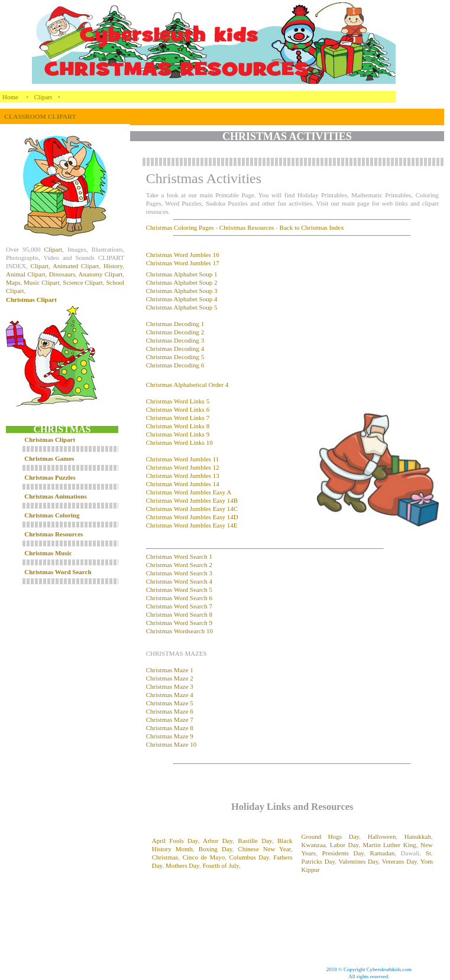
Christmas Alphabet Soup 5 (182, 307)
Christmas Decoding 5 (175, 357)
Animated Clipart (76, 266)
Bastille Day (255, 841)
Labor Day (344, 845)
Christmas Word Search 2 (179, 565)
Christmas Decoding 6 (175, 365)
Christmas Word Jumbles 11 (182, 459)
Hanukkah (418, 836)
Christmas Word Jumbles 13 (183, 476)
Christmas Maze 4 (170, 695)
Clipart (43, 97)
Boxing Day (216, 849)
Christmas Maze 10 (171, 744)
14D (232, 517)
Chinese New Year (264, 849)
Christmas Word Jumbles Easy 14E (192, 525)
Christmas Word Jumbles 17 (183, 263)
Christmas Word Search (58, 572)
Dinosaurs (62, 274)
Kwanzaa (314, 845)
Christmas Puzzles (50, 477)
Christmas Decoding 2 (175, 332)
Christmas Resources (54, 534)
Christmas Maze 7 (170, 719)
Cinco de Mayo (204, 857)
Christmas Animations (55, 496)
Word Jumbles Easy (200, 517)
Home (10, 97)
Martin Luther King (389, 845)
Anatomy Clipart (101, 274)
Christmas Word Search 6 (179, 598)
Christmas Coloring (52, 515)
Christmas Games (49, 458)
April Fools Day (175, 841)
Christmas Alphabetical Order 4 (187, 385)
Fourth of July (221, 865)
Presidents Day (343, 853)
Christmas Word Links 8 (178, 426)
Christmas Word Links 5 (178, 401)
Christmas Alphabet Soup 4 (182, 299)
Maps (13, 282)
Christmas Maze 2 (170, 678)
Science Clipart (83, 282)
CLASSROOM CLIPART (40, 116)
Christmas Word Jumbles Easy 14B (192, 500)
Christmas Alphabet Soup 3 (182, 291)
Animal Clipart (26, 274)
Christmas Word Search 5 (179, 590)
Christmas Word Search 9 (179, 623)
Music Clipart (42, 282)
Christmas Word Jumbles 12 (183, 467)
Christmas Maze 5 (170, 703)
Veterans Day (399, 861)
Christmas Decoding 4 (175, 349)
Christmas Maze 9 (170, 736)
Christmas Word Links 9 (178, 434)
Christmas (160, 509)
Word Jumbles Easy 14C (206, 509)
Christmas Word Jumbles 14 (183, 484)
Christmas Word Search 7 (179, 606)
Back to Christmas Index (312, 227)
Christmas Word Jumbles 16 (183, 255)
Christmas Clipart (31, 299)
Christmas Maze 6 (170, 711)
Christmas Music (48, 553)
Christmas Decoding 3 (175, 340)
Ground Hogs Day (331, 836)
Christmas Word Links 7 (178, 418)
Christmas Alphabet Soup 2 (182, 282)
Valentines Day (358, 861)
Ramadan (383, 853)
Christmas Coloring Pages (180, 227)
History (113, 266)
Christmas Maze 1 (170, 670)
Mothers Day (182, 865)
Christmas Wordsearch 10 (179, 631)
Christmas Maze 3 (170, 686)
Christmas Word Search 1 (179, 556)
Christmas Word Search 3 (179, 573)
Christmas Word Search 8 (179, 614)
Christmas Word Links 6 (178, 409)
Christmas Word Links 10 (179, 442)
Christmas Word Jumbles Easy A (189, 492)
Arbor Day (218, 841)
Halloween (382, 836)
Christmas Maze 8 (170, 728)
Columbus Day (249, 857)
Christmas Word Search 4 (179, 581)
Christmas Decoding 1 (175, 324)
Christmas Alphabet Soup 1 (182, 274)
